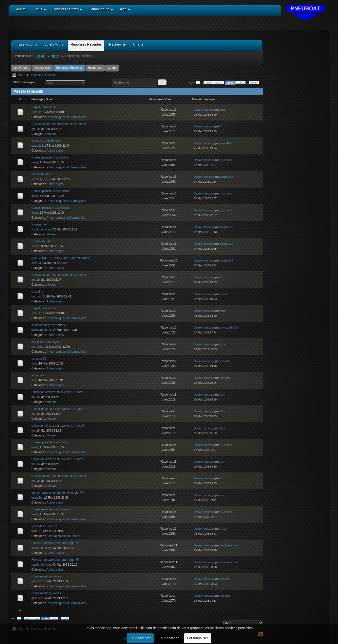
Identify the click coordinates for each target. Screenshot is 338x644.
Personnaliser (198, 638)
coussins (37, 292)
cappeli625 (227, 177)
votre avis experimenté (46, 141)
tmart (35, 162)
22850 (240, 83)
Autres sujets (55, 151)
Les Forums (21, 68)
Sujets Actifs (42, 68)
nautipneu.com (41, 229)
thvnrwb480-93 (41, 330)
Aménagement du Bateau (63, 536)
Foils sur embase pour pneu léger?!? (56, 543)
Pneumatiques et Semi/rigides (66, 117)
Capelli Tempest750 (44, 107)
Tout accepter (140, 638)
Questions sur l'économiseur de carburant (59, 124)
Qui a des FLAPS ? (44, 526)
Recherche (95, 68)
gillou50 (37, 581)
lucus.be (37, 498)
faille (223, 110)
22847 (209, 83)
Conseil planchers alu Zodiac (51, 157)
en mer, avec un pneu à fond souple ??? (58, 493)
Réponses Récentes (69, 68)
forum (21, 75)
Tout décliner (169, 638)
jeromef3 (225, 361)
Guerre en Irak (41, 241)
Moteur (51, 134)
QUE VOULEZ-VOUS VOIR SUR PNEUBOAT (62, 258)
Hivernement (40, 225)
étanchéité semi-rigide (46, 342)
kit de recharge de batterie (49, 325)
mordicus (38, 347)
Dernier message (204, 110)
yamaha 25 (39, 359)
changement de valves (46, 576)
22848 (219, 83)
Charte (112, 68)
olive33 (36, 263)
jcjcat (223, 344)
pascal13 (37, 146)
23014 (254, 83)
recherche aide (41, 174)
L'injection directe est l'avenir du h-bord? (58, 392)
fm (33, 129)
